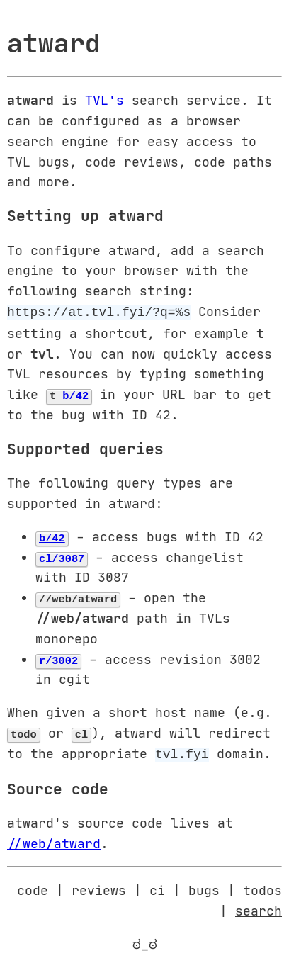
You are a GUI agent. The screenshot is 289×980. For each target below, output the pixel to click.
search (259, 908)
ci (157, 887)
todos (262, 887)
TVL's (104, 100)
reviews (99, 887)
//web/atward (54, 840)
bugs (204, 887)
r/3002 (58, 658)
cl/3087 (62, 556)
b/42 (75, 393)
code (33, 887)
